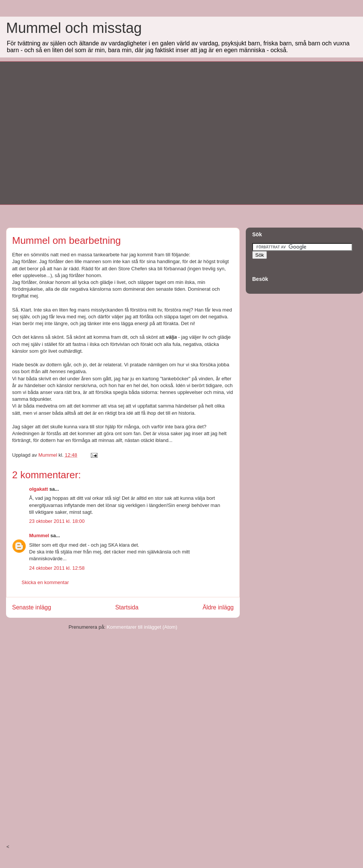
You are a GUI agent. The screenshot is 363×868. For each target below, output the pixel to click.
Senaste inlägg (32, 607)
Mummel (39, 536)
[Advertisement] (71, 132)
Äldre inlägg (218, 607)
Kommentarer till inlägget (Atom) (142, 627)
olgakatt (39, 489)
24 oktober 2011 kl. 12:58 (57, 568)
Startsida (127, 607)
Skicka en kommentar (45, 582)
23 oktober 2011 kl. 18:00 (57, 521)
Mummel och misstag (74, 28)
